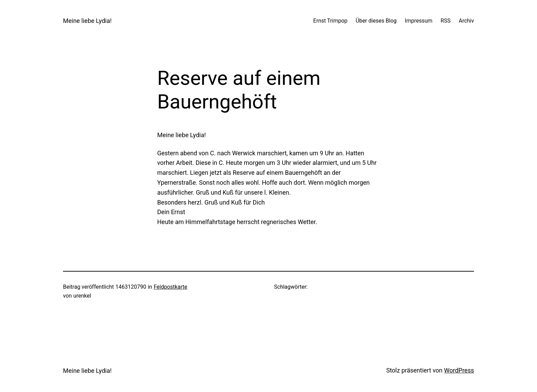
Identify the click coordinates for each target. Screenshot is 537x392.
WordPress (459, 370)
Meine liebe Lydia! (87, 21)
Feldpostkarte (171, 287)
